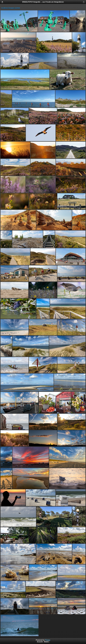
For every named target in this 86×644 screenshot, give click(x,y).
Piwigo (48, 640)
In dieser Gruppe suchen (11, 8)
